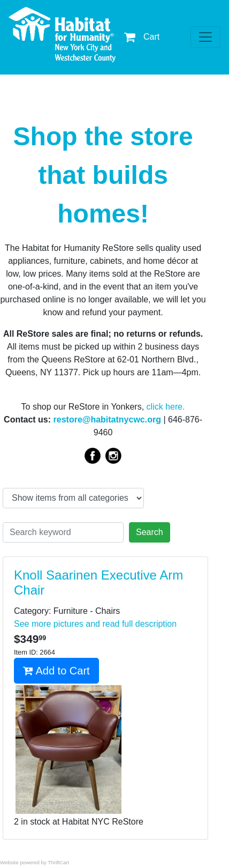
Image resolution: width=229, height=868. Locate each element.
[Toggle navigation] (205, 37)
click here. (166, 407)
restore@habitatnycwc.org (107, 420)
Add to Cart (56, 671)
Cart (142, 37)
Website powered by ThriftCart (35, 862)
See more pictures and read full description (95, 624)
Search (150, 532)
